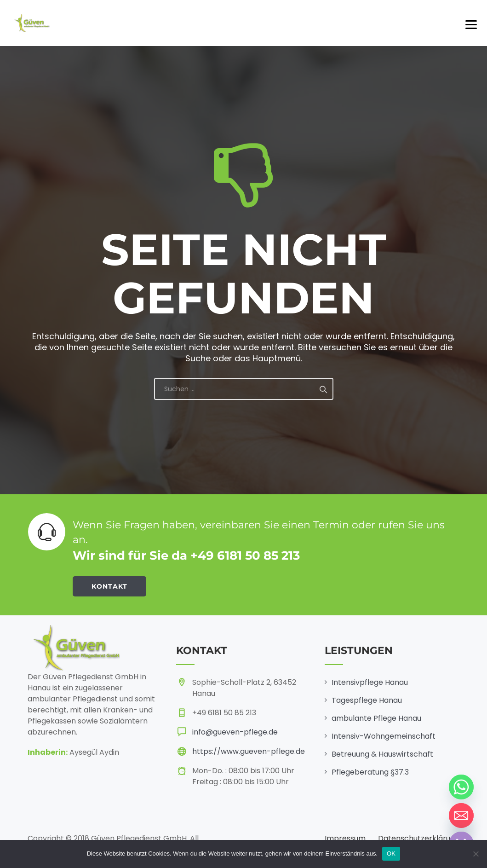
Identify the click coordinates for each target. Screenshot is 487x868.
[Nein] (476, 854)
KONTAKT (109, 586)
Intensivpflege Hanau (370, 682)
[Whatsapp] (461, 787)
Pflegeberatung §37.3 (370, 772)
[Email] (461, 816)
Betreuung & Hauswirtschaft (382, 754)
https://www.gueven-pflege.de (249, 751)
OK (391, 854)
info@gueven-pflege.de (235, 732)
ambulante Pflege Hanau (376, 718)
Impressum (345, 838)
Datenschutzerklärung (419, 838)
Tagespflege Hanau (367, 700)
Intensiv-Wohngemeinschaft (384, 736)
